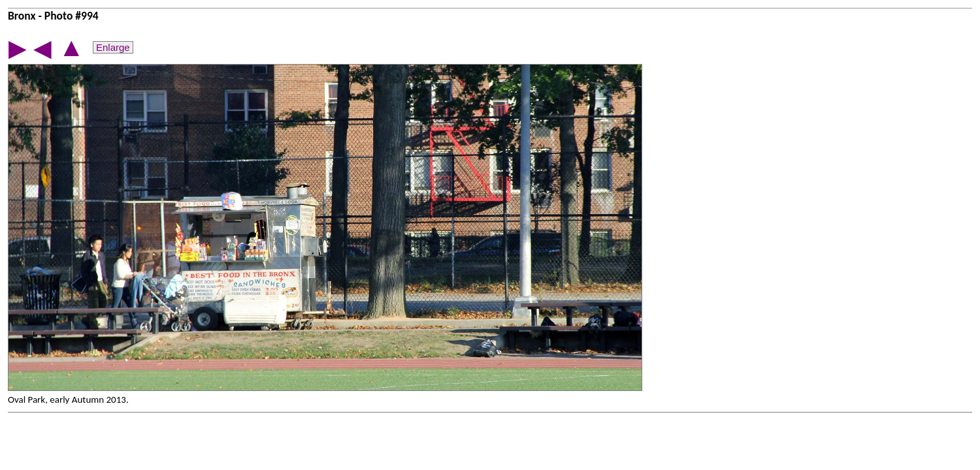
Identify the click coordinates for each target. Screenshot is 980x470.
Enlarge (113, 47)
